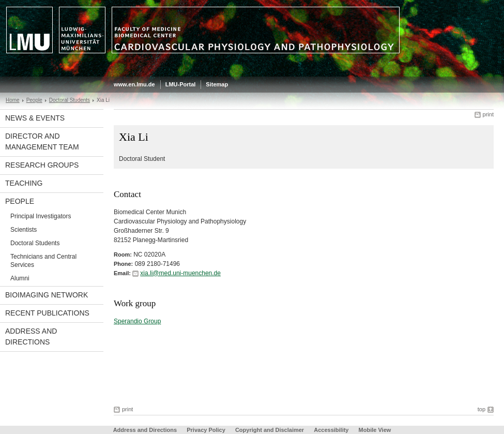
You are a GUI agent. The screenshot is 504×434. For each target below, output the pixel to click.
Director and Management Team (42, 141)
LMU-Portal (181, 84)
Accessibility (332, 430)
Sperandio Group (137, 321)
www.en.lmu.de (134, 84)
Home (13, 100)
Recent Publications (47, 313)
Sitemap (217, 84)
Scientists (24, 230)
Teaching (24, 183)
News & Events (35, 118)
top (482, 409)
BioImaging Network (47, 295)
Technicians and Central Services (43, 261)
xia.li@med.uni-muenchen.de (180, 273)
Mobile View (375, 430)
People (34, 100)
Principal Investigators (41, 216)
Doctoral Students (70, 100)
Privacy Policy (206, 430)
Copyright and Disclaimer (270, 430)
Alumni (20, 278)
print (488, 114)
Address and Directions (31, 336)
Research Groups (42, 165)
